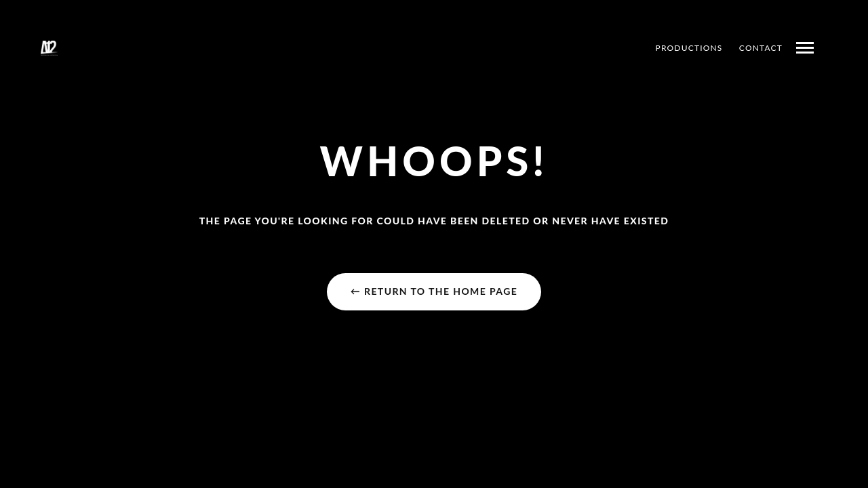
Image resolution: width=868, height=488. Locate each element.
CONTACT (761, 48)
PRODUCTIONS (689, 48)
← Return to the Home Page (434, 291)
